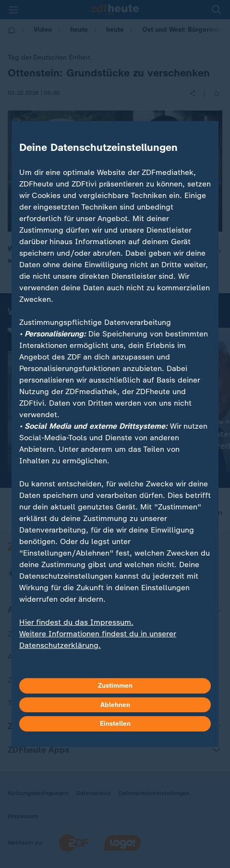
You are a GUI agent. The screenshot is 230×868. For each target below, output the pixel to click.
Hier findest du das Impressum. (76, 622)
